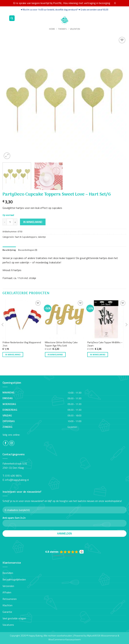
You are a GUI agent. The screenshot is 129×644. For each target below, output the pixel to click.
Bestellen (8, 573)
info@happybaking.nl (17, 480)
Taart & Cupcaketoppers (26, 237)
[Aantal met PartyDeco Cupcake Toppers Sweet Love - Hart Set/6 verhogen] (15, 222)
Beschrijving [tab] (9, 250)
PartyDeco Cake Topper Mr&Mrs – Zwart (105, 344)
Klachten (7, 605)
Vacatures (8, 625)
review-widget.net (69, 556)
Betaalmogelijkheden (14, 579)
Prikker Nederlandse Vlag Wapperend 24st (22, 344)
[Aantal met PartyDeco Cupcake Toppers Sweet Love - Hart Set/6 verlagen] (5, 222)
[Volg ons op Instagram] (12, 443)
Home (52, 29)
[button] (5, 18)
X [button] (115, 3)
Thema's (62, 29)
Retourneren (10, 599)
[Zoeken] (12, 18)
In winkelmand (33, 222)
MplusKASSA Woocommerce (102, 636)
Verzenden (8, 586)
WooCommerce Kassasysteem (65, 639)
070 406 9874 (13, 476)
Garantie (7, 612)
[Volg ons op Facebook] (6, 443)
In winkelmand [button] (13, 355)
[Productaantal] (10, 222)
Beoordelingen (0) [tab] (28, 250)
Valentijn (75, 29)
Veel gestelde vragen (14, 618)
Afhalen (7, 592)
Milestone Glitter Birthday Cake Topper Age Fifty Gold (61, 344)
